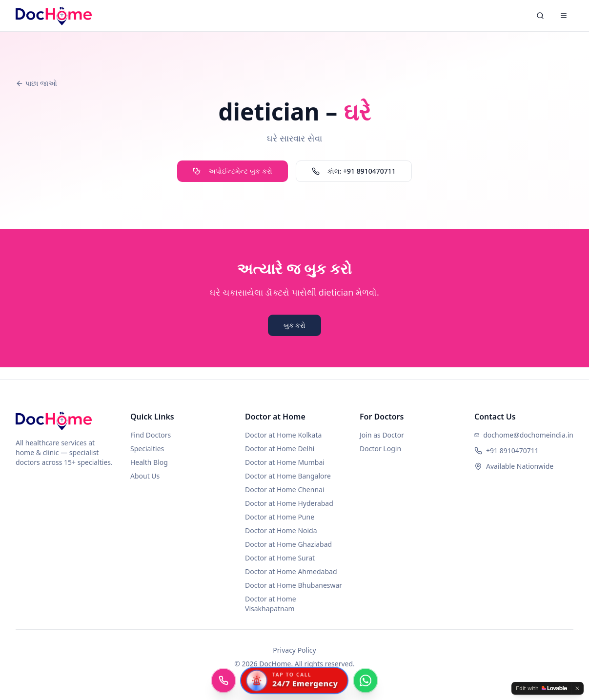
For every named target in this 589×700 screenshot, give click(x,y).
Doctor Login (380, 449)
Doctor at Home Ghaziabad (288, 544)
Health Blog (149, 462)
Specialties (147, 449)
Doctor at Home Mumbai (285, 462)
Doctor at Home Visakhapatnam (271, 604)
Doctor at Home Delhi (280, 449)
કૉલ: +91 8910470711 (354, 171)
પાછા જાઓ (36, 83)
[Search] (540, 16)
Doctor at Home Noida (281, 530)
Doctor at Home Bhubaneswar (294, 585)
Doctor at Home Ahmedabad (291, 571)
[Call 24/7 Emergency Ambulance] (294, 680)
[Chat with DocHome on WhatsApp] (366, 680)
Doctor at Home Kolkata (283, 435)
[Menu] (564, 16)
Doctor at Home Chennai (285, 490)
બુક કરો (295, 325)
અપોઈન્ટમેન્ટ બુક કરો (232, 171)
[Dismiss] (577, 688)
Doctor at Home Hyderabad (289, 503)
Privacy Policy (294, 650)
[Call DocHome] (223, 680)
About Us (145, 476)
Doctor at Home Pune (280, 517)
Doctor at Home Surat (280, 558)
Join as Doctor (382, 435)
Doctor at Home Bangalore (288, 476)
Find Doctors (151, 435)
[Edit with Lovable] (541, 688)
